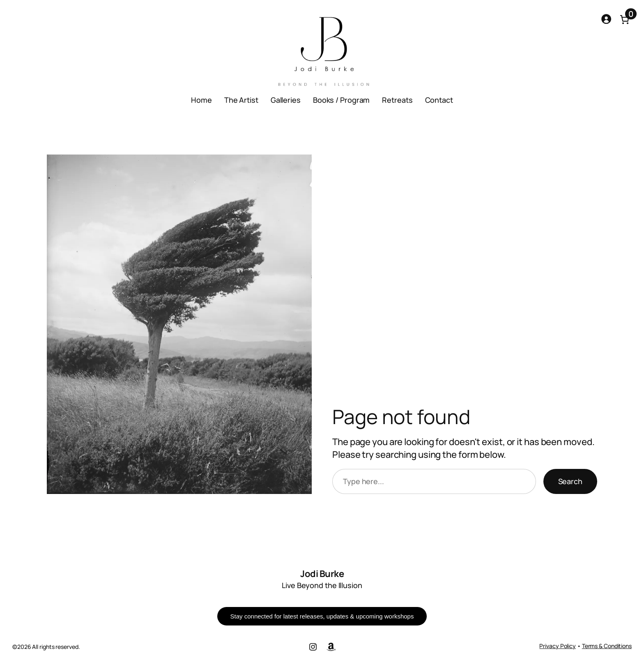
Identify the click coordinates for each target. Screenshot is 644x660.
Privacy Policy (558, 646)
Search (570, 481)
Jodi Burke (322, 574)
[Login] (606, 19)
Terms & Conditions (607, 646)
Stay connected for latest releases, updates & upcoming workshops (322, 616)
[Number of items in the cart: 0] (624, 20)
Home (201, 100)
